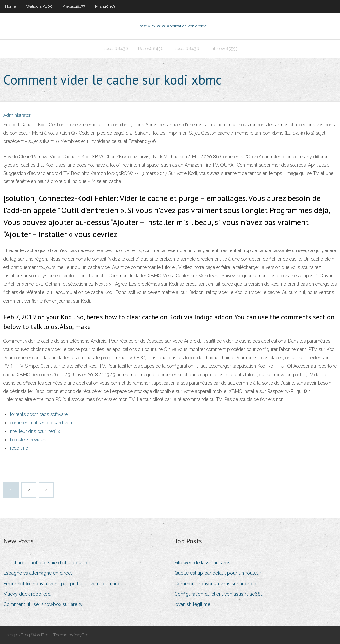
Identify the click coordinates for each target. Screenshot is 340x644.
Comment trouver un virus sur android (215, 584)
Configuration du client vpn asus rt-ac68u (219, 594)
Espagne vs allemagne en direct (38, 573)
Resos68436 (115, 49)
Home (10, 6)
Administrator (17, 115)
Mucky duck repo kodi (28, 594)
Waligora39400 (39, 6)
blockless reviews (28, 440)
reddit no (19, 448)
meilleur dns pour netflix (35, 431)
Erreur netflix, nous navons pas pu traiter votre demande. (64, 584)
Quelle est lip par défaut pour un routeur (218, 573)
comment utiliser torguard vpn (41, 423)
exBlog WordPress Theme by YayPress (54, 635)
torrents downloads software (39, 414)
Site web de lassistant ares (202, 563)
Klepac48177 (74, 6)
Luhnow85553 (223, 49)
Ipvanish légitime (192, 604)
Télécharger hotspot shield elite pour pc (47, 563)
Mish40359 (105, 6)
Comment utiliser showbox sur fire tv (43, 604)
